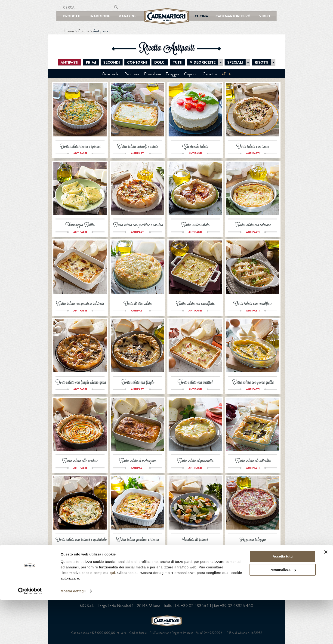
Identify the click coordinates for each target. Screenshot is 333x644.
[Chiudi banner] (326, 596)
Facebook (157, 580)
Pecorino (132, 74)
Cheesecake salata (195, 147)
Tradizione (100, 16)
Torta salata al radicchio (253, 461)
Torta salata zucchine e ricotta (138, 540)
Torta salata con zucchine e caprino (138, 225)
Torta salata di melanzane (138, 461)
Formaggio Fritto (80, 225)
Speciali (235, 62)
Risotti (261, 62)
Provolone (152, 74)
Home (69, 31)
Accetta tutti (283, 600)
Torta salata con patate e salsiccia (80, 304)
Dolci (160, 62)
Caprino (191, 74)
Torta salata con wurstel (195, 383)
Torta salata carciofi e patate (138, 147)
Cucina (201, 16)
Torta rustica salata (195, 225)
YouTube (166, 580)
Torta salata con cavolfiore (195, 304)
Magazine (127, 16)
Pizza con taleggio (253, 540)
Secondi (112, 62)
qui (112, 617)
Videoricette (203, 62)
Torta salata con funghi (138, 383)
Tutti (178, 62)
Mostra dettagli (73, 635)
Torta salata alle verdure (80, 461)
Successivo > (165, 562)
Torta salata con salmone (253, 225)
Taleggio (172, 74)
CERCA (69, 7)
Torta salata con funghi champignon (81, 383)
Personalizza (283, 614)
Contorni (137, 62)
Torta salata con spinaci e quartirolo (81, 540)
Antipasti (69, 62)
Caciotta (210, 74)
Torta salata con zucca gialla (253, 383)
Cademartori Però (233, 16)
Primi (91, 62)
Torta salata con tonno (253, 147)
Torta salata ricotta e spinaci (80, 147)
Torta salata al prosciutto (195, 461)
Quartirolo (111, 74)
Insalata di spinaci (195, 540)
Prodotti (72, 16)
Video (265, 16)
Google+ (176, 580)
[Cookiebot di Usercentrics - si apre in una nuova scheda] (30, 635)
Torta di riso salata (138, 304)
